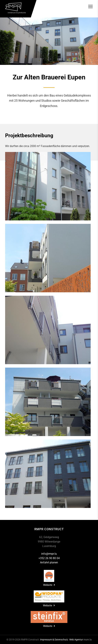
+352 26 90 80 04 (49, 558)
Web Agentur (76, 640)
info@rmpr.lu (49, 554)
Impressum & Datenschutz (54, 640)
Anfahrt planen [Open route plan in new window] (49, 562)
